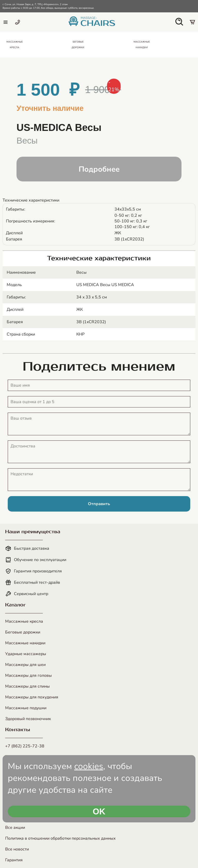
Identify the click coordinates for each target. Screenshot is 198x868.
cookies (89, 766)
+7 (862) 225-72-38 (25, 746)
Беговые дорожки (23, 632)
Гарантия (14, 860)
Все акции (15, 828)
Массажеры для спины (27, 686)
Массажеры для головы (28, 675)
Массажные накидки (25, 643)
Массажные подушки (26, 708)
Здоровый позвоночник (28, 719)
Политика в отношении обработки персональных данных (60, 838)
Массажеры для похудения (32, 697)
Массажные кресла (24, 621)
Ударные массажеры (26, 654)
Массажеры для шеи (25, 665)
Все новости (17, 849)
